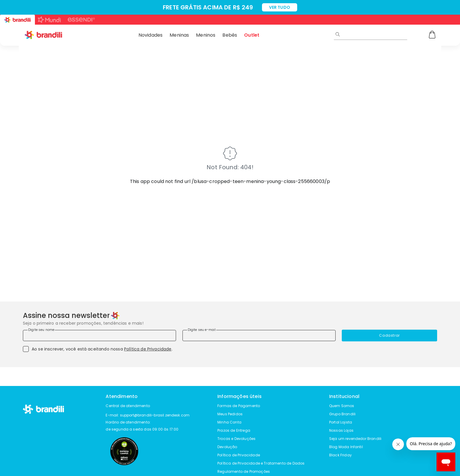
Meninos (206, 35)
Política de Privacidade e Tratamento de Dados (261, 463)
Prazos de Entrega (234, 430)
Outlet (252, 35)
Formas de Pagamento (239, 406)
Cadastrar (389, 335)
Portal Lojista (341, 422)
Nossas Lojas (341, 430)
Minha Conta (229, 422)
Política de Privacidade (148, 349)
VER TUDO (280, 7)
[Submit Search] (338, 34)
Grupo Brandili (342, 414)
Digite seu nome (41, 330)
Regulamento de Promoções (244, 471)
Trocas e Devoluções (236, 439)
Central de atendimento (128, 406)
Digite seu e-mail (202, 330)
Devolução (227, 447)
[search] (391, 34)
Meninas (179, 35)
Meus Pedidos (230, 414)
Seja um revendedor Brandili (355, 439)
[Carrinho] (432, 35)
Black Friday (340, 455)
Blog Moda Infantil (346, 447)
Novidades (150, 35)
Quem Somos (342, 406)
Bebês (230, 35)
